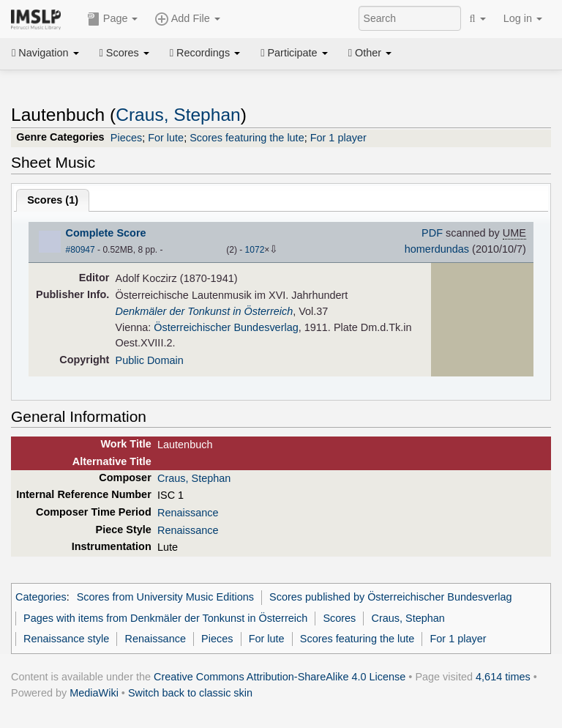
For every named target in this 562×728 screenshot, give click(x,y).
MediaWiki (94, 693)
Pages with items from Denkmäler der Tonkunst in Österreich (165, 618)
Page (113, 19)
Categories (41, 597)
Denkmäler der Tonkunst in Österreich (205, 311)
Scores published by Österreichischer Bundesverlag (390, 597)
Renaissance (188, 513)
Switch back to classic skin (190, 693)
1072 (255, 250)
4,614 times (503, 677)
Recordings (205, 53)
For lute (166, 138)
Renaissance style (66, 639)
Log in (523, 18)
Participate (294, 53)
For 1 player (338, 138)
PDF (432, 233)
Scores (124, 53)
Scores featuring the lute (247, 138)
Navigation (45, 53)
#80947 (80, 250)
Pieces (126, 138)
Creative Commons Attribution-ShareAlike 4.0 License (280, 677)
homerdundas (437, 249)
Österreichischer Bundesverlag (226, 327)
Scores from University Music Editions (165, 597)
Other (370, 53)
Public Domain (150, 360)
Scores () (53, 200)
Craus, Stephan (178, 115)
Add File (187, 19)
